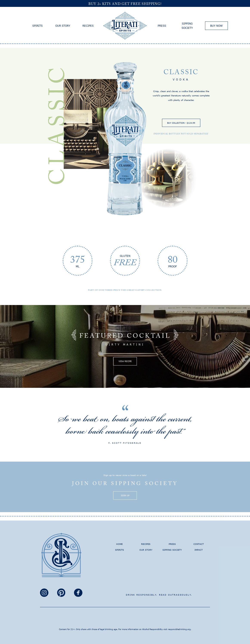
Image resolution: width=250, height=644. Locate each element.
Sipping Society (187, 26)
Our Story (63, 26)
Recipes (88, 26)
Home (119, 544)
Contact (199, 544)
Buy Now (216, 26)
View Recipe (125, 361)
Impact (199, 550)
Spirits (37, 26)
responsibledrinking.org (179, 629)
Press (162, 26)
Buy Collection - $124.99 (181, 123)
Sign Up (125, 495)
